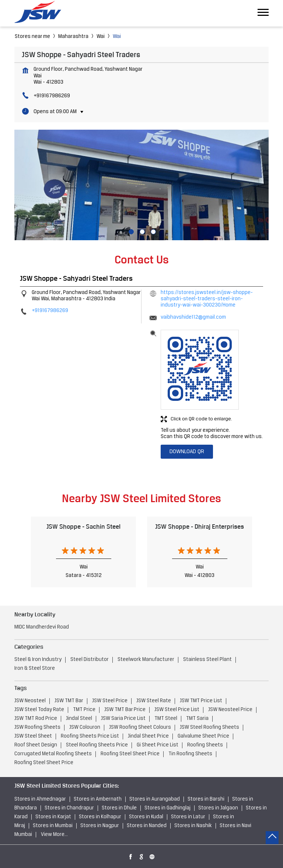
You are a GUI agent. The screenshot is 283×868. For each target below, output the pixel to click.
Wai (101, 37)
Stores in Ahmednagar (40, 799)
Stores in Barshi (206, 799)
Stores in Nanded (147, 826)
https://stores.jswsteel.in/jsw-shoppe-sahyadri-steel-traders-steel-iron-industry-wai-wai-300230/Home (207, 299)
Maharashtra (73, 37)
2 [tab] (141, 231)
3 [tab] (153, 231)
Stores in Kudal (146, 817)
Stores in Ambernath (98, 799)
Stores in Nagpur (100, 826)
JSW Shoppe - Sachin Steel (83, 526)
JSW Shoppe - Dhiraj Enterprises (200, 526)
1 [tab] (130, 231)
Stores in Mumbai (53, 826)
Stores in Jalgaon (218, 808)
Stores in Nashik (193, 826)
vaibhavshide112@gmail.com (193, 317)
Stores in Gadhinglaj (167, 808)
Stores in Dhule (119, 808)
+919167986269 (52, 96)
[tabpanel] (141, 185)
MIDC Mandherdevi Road (42, 627)
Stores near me (32, 37)
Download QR (187, 452)
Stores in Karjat (53, 817)
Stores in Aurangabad (155, 799)
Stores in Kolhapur (100, 817)
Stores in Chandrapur (69, 808)
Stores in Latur (188, 817)
